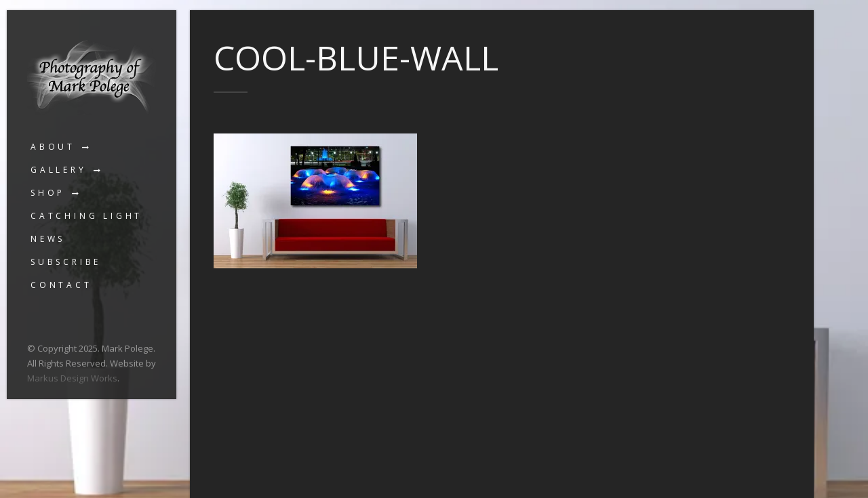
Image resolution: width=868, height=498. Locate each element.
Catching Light (86, 216)
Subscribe (66, 262)
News (48, 239)
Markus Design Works (72, 378)
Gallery (59, 170)
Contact (61, 285)
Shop (48, 193)
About (53, 147)
